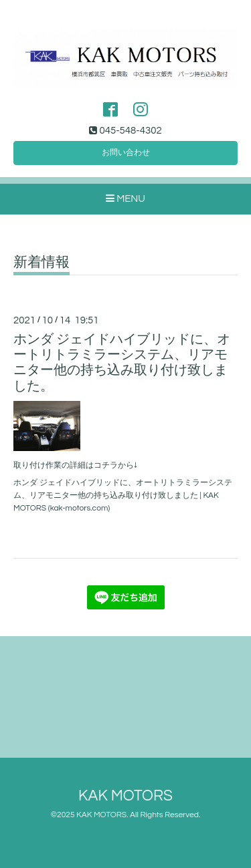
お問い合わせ (126, 153)
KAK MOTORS (125, 796)
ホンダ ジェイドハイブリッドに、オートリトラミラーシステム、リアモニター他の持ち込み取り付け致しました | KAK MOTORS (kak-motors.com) (123, 495)
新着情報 (41, 262)
